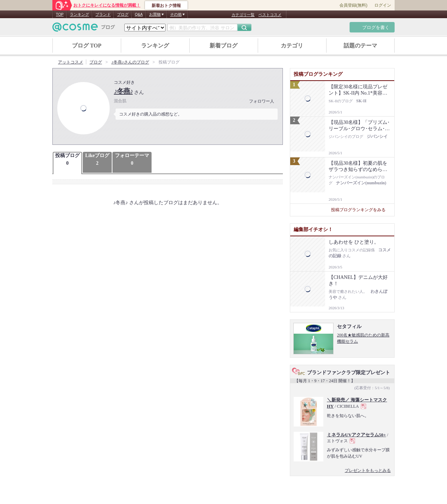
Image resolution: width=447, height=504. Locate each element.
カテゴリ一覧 (243, 15)
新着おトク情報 (166, 6)
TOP (60, 14)
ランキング (79, 14)
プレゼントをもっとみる (368, 470)
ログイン (383, 5)
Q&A (139, 14)
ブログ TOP (87, 46)
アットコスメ (71, 62)
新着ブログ (223, 46)
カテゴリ (292, 46)
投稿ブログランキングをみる (361, 210)
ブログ (123, 14)
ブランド (103, 14)
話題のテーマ (360, 46)
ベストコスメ (270, 15)
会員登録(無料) (353, 5)
